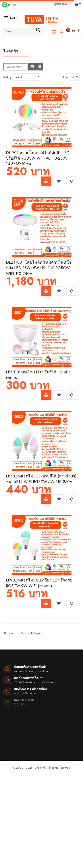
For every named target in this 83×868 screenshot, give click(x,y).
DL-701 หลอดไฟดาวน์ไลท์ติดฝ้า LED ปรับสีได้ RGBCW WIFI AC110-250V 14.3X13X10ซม (38, 158)
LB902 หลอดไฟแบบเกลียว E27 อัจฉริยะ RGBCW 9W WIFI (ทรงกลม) (40, 583)
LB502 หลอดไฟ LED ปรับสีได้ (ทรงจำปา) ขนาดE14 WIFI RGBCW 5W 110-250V (41, 479)
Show (65, 77)
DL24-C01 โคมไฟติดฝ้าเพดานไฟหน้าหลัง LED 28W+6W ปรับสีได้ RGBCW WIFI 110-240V (39, 268)
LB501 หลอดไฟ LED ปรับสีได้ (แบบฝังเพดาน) (38, 375)
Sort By (7, 77)
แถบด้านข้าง (15, 67)
